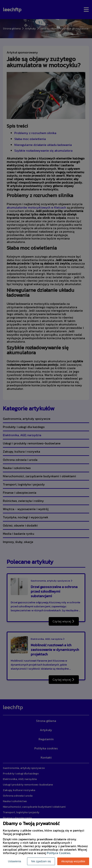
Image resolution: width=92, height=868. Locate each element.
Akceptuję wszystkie (73, 861)
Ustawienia (15, 861)
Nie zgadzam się (41, 861)
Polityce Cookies (59, 853)
